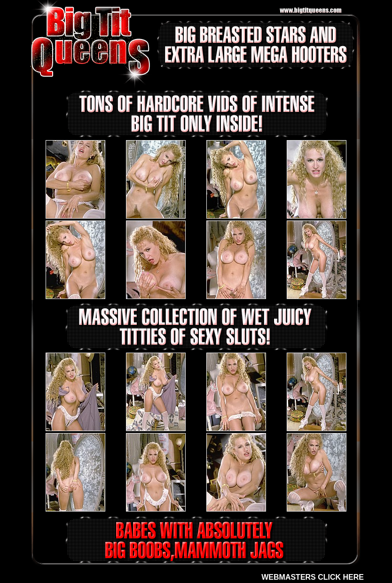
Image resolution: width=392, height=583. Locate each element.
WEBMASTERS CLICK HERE (313, 577)
